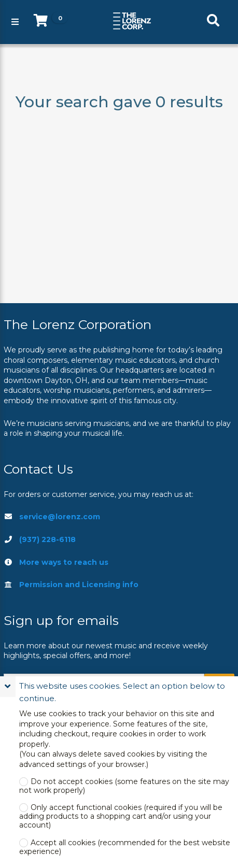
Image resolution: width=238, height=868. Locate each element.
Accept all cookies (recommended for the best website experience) (125, 847)
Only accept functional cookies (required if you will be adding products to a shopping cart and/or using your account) (121, 816)
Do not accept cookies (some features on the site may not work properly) (124, 786)
